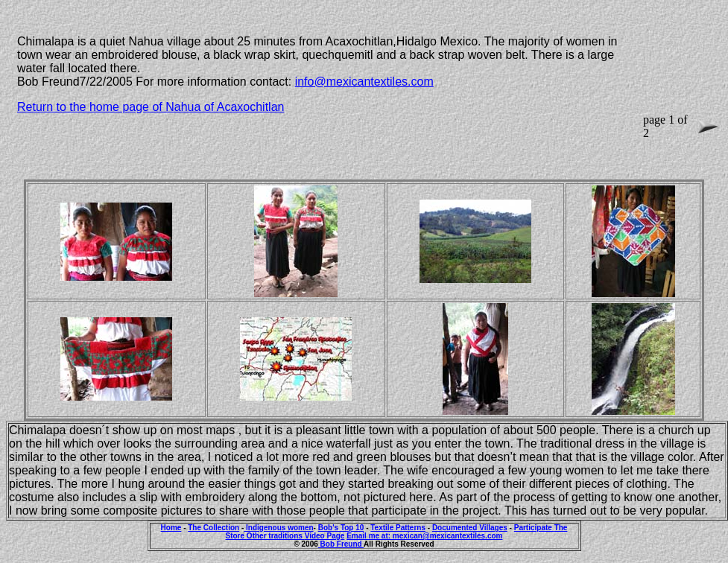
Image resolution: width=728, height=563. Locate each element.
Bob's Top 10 (341, 528)
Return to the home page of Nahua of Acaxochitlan (151, 107)
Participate (534, 528)
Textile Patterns (398, 528)
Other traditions (276, 536)
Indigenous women (278, 528)
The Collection (213, 528)
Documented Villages (470, 528)
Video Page (325, 536)
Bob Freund (341, 544)
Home (171, 528)
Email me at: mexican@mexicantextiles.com (424, 536)
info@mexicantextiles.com (364, 82)
